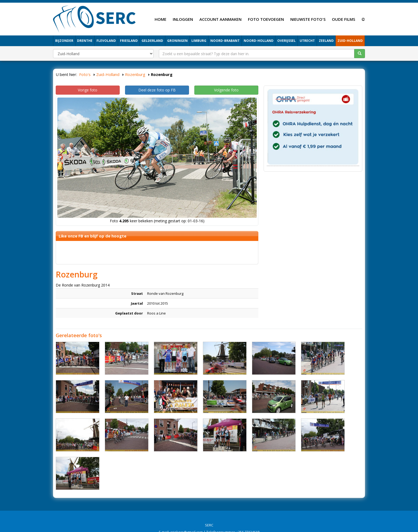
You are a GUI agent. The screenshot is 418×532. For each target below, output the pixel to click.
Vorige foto (88, 90)
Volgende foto (226, 90)
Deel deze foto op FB (157, 90)
